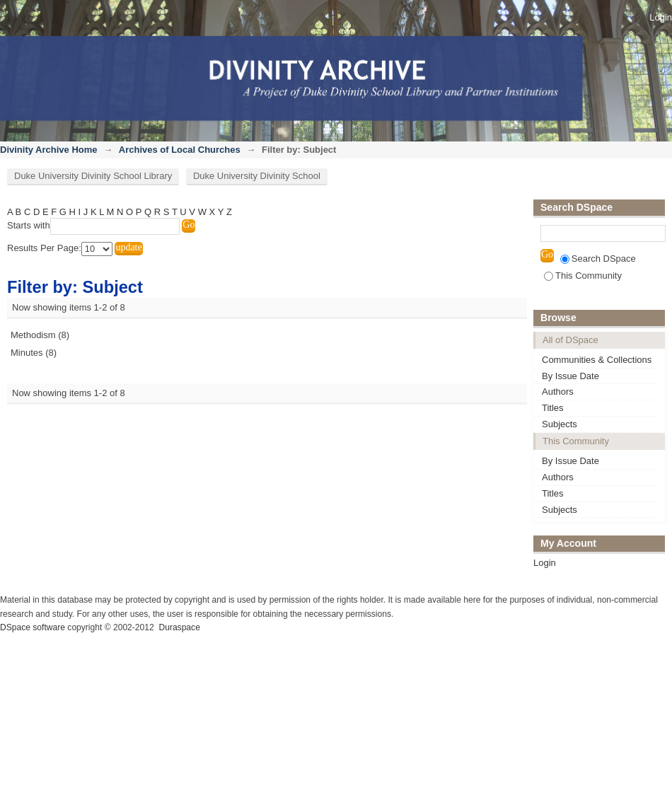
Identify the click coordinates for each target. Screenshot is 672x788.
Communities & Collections (597, 360)
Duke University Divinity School (257, 176)
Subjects (560, 424)
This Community (583, 276)
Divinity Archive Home (49, 150)
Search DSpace (598, 259)
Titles (553, 408)
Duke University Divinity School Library (93, 176)
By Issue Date (570, 376)
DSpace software (33, 627)
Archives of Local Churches (180, 150)
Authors (558, 392)
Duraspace (179, 627)
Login (661, 17)
